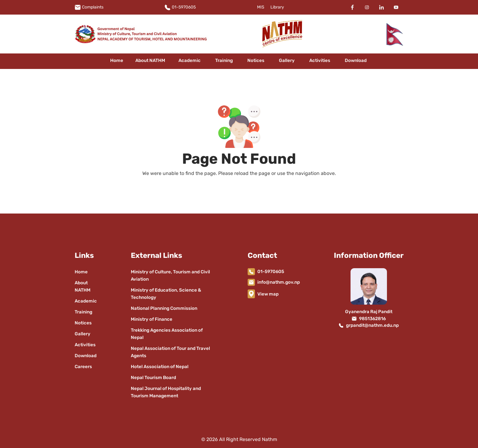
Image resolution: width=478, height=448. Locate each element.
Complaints (93, 7)
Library (277, 7)
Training (224, 60)
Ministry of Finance (152, 319)
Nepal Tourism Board (153, 378)
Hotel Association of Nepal (160, 367)
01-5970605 (184, 7)
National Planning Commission (164, 308)
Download (356, 60)
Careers (83, 367)
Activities (320, 60)
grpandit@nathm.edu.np (372, 325)
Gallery (287, 60)
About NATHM (150, 60)
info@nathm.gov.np (279, 282)
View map (268, 294)
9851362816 (372, 319)
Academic (190, 60)
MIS (261, 7)
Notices (256, 60)
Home (117, 60)
